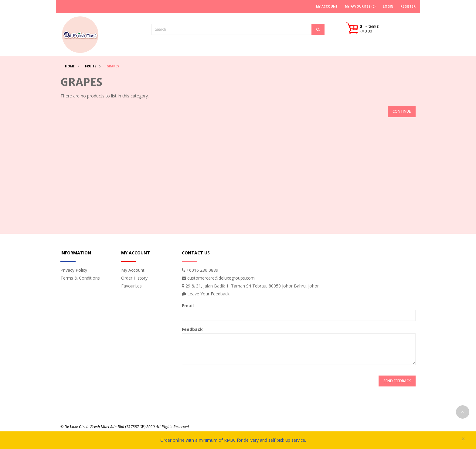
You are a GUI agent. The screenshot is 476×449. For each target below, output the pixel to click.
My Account (133, 270)
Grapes (113, 66)
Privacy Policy (74, 270)
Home (70, 66)
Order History (134, 278)
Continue (402, 111)
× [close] (463, 439)
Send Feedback (397, 381)
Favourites (131, 286)
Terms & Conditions (80, 278)
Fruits (91, 66)
